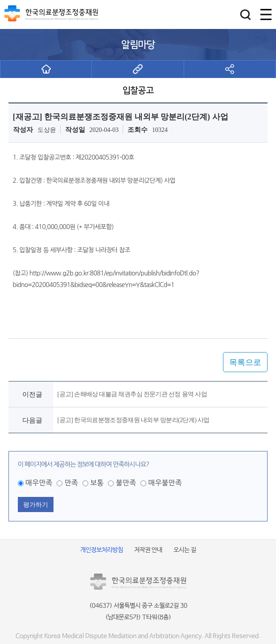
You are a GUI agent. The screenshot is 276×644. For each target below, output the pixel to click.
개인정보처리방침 (102, 550)
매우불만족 (165, 483)
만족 (71, 483)
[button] (245, 14)
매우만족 (39, 483)
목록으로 (245, 362)
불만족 (126, 483)
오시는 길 (185, 550)
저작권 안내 (148, 550)
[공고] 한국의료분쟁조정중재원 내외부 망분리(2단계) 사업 (134, 420)
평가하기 (36, 505)
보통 (97, 483)
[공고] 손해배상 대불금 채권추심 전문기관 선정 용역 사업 (132, 394)
